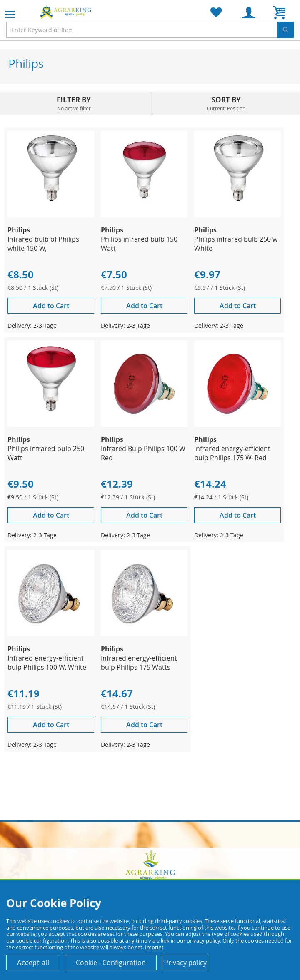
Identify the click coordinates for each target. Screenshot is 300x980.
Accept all (33, 963)
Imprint (154, 947)
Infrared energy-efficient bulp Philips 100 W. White (47, 663)
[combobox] (150, 30)
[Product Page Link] (51, 215)
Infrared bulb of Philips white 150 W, (43, 244)
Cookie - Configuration (111, 963)
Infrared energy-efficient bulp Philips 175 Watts (139, 663)
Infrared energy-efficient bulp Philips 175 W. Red (232, 453)
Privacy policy (185, 963)
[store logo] (67, 12)
